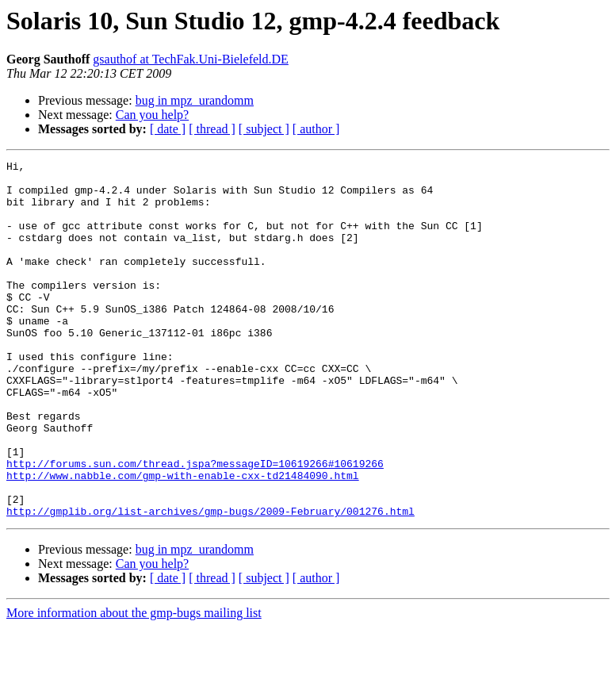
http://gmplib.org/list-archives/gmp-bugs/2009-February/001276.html (210, 582)
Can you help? (152, 115)
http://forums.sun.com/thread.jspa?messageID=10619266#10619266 (195, 525)
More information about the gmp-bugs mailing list (134, 684)
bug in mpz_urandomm (195, 100)
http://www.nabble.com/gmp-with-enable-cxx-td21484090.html (183, 539)
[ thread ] (212, 129)
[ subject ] (264, 129)
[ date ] (168, 129)
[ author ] (316, 129)
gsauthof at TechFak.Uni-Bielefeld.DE (191, 59)
